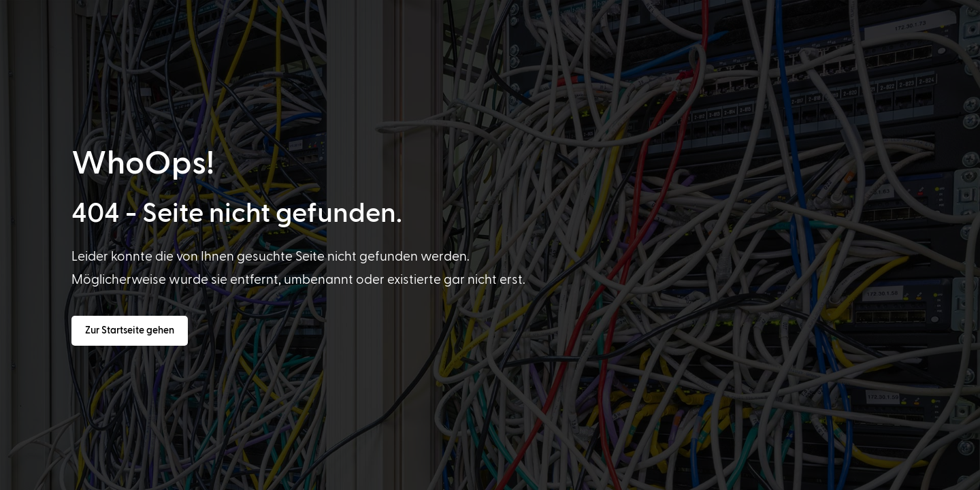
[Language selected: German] (512, 477)
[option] (78, 478)
